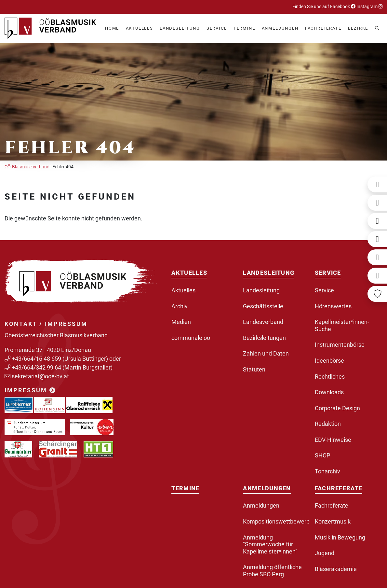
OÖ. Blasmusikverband (27, 167)
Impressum (30, 390)
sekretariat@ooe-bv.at (41, 376)
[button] (140, 28)
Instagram (369, 7)
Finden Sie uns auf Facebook (324, 7)
